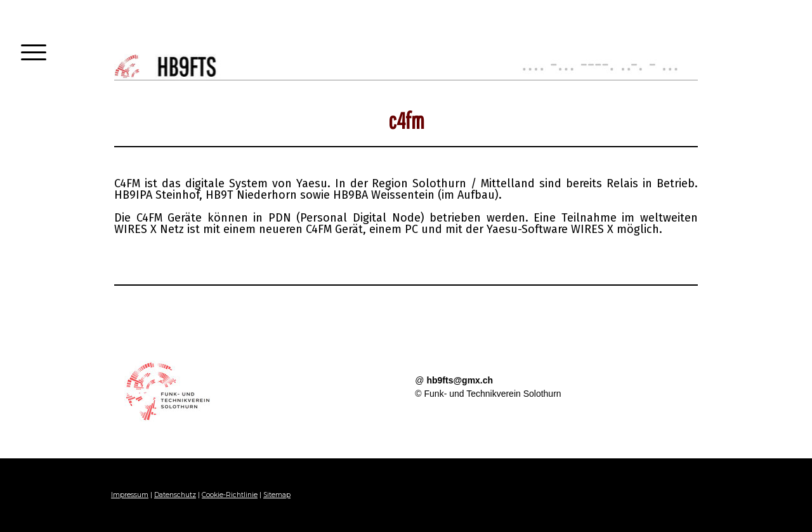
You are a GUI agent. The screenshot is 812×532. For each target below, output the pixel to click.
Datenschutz (175, 495)
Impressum (130, 495)
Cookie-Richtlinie (230, 495)
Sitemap (277, 495)
